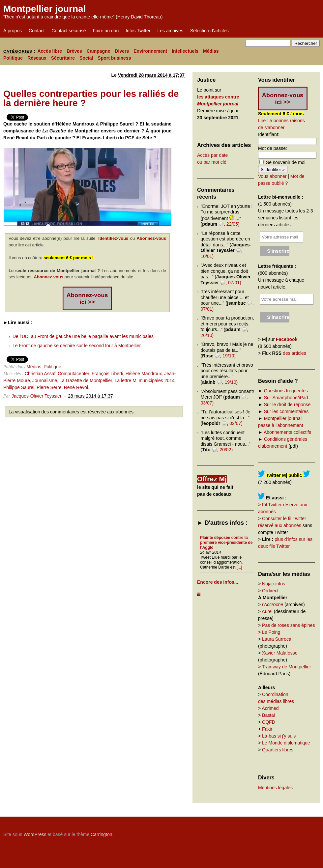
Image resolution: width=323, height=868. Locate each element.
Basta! (269, 715)
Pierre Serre (49, 387)
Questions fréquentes (286, 391)
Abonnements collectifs (287, 432)
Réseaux (37, 58)
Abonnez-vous (151, 238)
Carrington (101, 834)
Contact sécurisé (69, 31)
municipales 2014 (157, 380)
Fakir (267, 729)
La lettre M (126, 380)
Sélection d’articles (209, 31)
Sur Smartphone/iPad (286, 398)
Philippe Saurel (19, 387)
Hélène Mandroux (144, 374)
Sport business (114, 58)
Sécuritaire (63, 58)
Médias (211, 51)
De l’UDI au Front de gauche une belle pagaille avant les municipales (83, 336)
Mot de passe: (273, 148)
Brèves (74, 51)
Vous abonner (272, 176)
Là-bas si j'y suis (279, 736)
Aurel (267, 611)
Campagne (99, 51)
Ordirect (270, 591)
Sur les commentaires (286, 411)
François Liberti (107, 374)
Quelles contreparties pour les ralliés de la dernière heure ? (91, 98)
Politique (13, 58)
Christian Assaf (40, 374)
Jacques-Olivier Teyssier (36, 396)
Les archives (170, 31)
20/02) (226, 450)
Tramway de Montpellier (287, 667)
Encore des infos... (218, 582)
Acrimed (270, 708)
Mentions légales (275, 788)
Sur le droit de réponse (287, 405)
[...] (239, 567)
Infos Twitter (138, 31)
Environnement (150, 51)
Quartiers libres (278, 750)
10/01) (207, 256)
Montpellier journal (44, 9)
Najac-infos (274, 584)
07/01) (235, 283)
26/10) (207, 335)
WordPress (35, 834)
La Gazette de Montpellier (86, 380)
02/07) (236, 423)
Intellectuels (185, 51)
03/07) (207, 403)
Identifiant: (269, 134)
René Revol (76, 387)
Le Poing (271, 632)
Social (86, 58)
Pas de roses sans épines (288, 625)
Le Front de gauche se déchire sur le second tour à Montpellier (77, 346)
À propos (13, 31)
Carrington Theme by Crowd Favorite (279, 832)
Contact (37, 31)
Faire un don (106, 31)
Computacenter (73, 374)
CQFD (269, 722)
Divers (122, 51)
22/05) (233, 224)
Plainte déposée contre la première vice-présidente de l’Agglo (226, 543)
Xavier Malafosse (280, 653)
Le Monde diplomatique (286, 743)
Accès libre (50, 51)
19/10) (229, 356)
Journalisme (45, 380)
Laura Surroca (277, 639)
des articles (294, 353)
